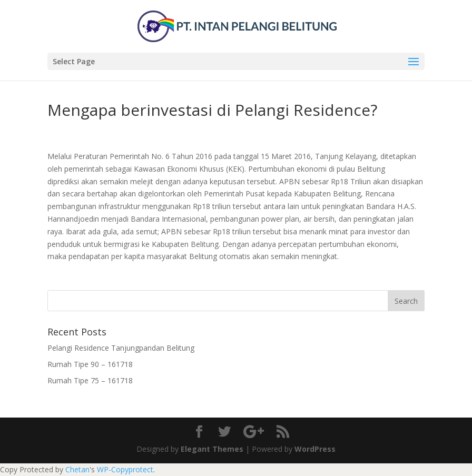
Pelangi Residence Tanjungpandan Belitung (121, 348)
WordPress (315, 449)
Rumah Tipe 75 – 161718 (90, 380)
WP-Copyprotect (125, 469)
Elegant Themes (212, 449)
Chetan (77, 469)
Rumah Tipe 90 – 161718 (90, 364)
